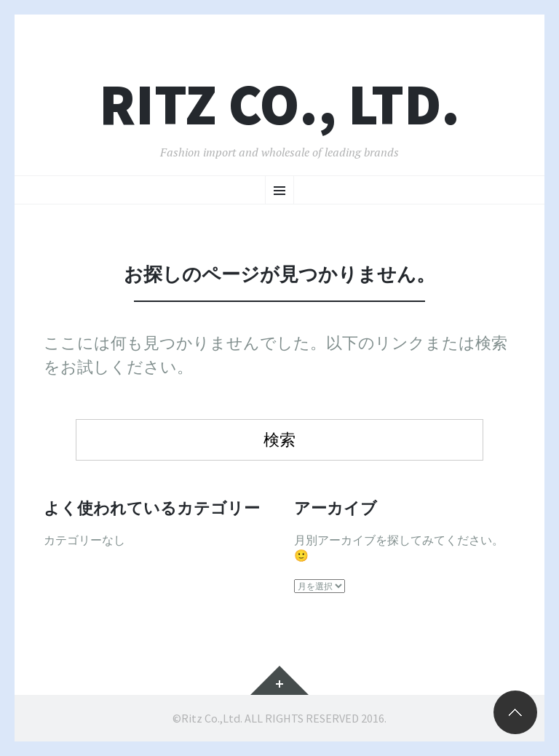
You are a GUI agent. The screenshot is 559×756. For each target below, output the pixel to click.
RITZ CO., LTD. (279, 104)
